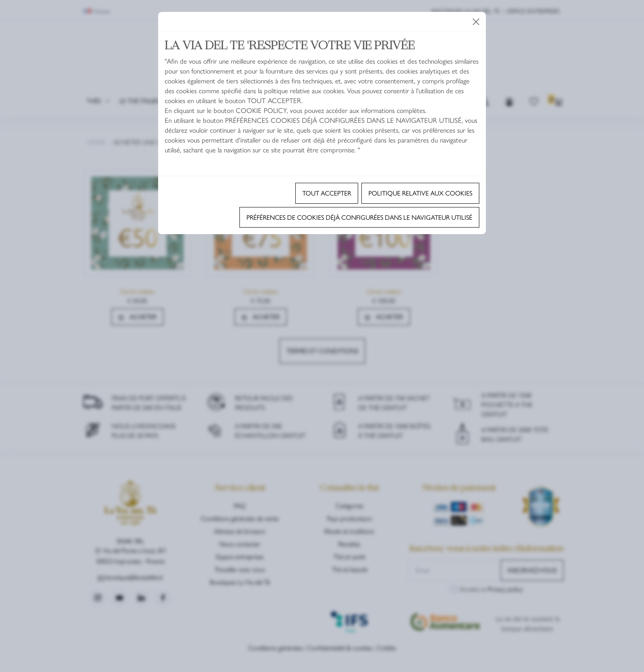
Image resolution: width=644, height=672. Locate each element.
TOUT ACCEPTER (327, 193)
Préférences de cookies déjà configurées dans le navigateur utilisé (359, 217)
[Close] (476, 22)
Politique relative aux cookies (420, 193)
